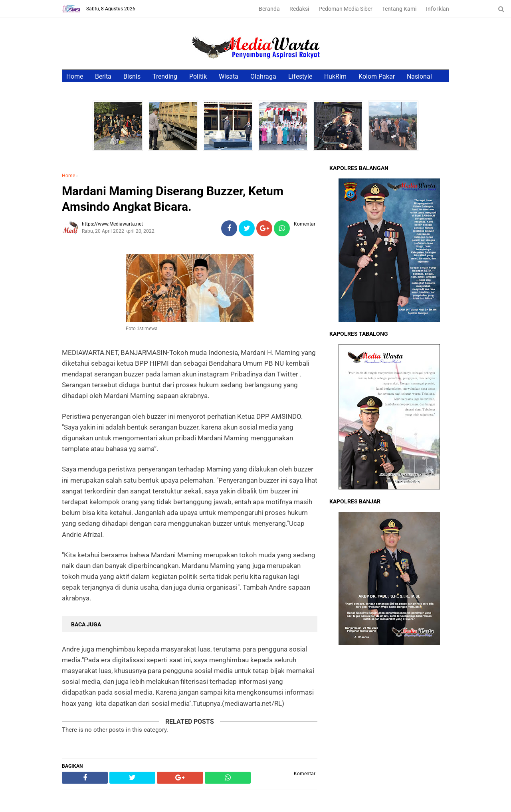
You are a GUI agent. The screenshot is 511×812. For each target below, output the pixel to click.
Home (75, 76)
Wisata (229, 76)
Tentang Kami (399, 9)
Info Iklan (438, 9)
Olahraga (263, 76)
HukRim (335, 76)
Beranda (269, 9)
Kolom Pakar (377, 76)
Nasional (419, 76)
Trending (165, 76)
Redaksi (299, 9)
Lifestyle (300, 76)
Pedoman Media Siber (346, 9)
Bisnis (132, 76)
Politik (198, 76)
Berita (103, 76)
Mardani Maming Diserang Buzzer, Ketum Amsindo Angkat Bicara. (173, 199)
